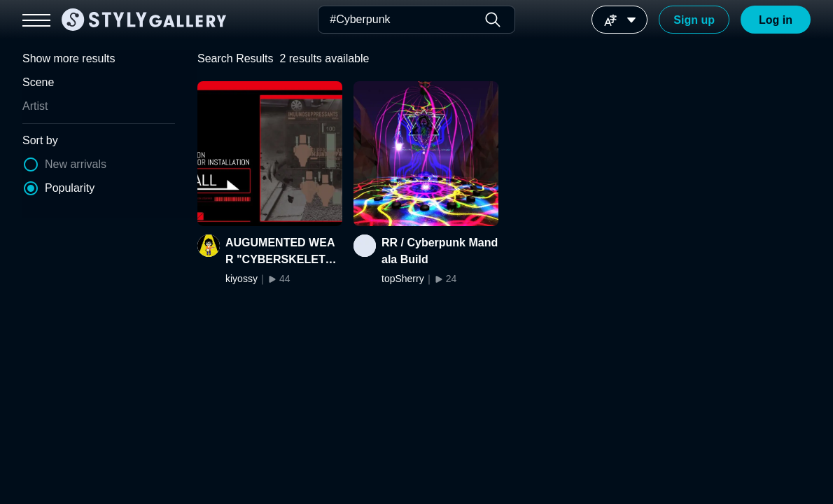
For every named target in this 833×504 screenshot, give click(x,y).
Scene (38, 82)
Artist (35, 106)
